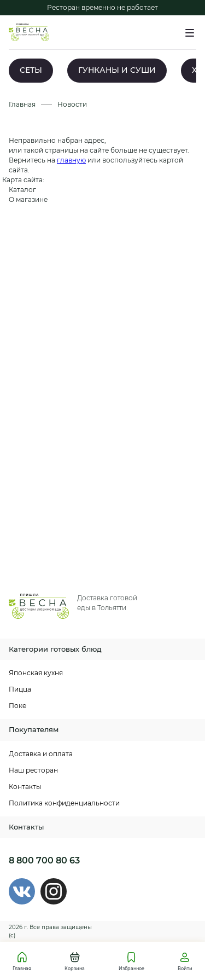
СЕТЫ (31, 70)
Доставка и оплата (41, 754)
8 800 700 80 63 (44, 860)
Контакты (25, 787)
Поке (17, 706)
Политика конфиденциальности (64, 803)
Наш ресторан (33, 770)
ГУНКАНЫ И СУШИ (117, 70)
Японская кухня (36, 673)
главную (71, 160)
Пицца (20, 689)
